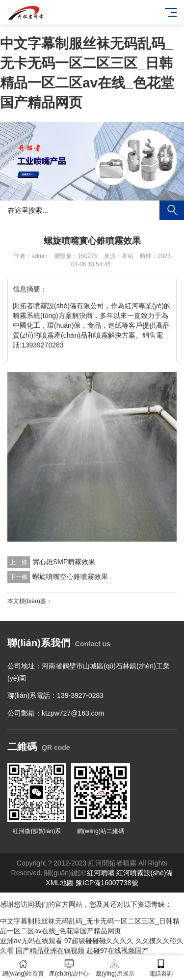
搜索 (172, 210)
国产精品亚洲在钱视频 (50, 951)
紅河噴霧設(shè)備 (145, 873)
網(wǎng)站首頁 (23, 968)
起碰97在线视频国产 (118, 951)
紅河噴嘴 (101, 873)
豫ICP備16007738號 (107, 883)
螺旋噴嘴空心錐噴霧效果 (70, 576)
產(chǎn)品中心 (69, 968)
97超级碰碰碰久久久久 (99, 941)
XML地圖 (60, 883)
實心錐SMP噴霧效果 (64, 562)
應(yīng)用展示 (115, 968)
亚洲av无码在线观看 (31, 941)
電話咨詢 (161, 968)
